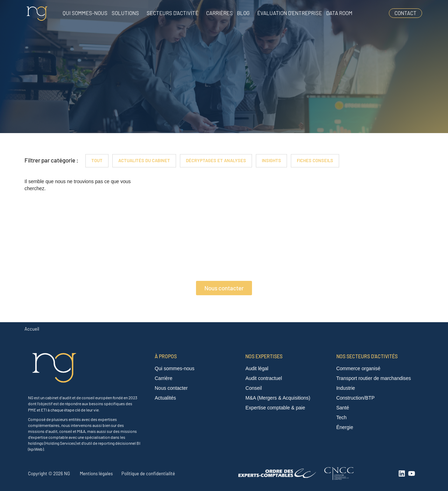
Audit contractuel (264, 378)
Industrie (346, 388)
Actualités (165, 398)
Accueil (32, 329)
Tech (342, 417)
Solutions (125, 13)
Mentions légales (96, 473)
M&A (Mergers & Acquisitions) (278, 398)
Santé (343, 408)
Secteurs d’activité (173, 13)
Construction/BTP (356, 398)
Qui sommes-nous (85, 13)
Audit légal (257, 368)
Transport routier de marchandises (374, 378)
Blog (243, 13)
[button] (127, 13)
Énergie (345, 427)
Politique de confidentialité (148, 473)
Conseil (254, 388)
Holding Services (60, 443)
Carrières (219, 13)
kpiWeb (36, 449)
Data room (339, 13)
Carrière (164, 378)
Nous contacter (171, 388)
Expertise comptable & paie (275, 408)
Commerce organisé (358, 368)
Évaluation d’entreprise (290, 13)
